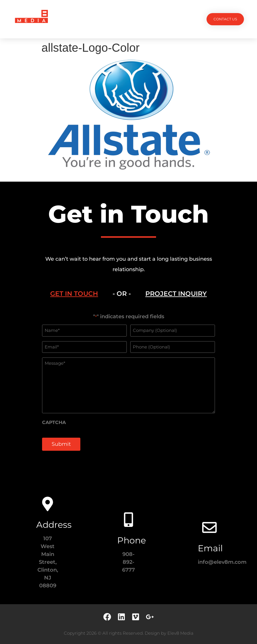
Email (210, 548)
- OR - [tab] (122, 294)
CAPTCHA (54, 423)
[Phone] (128, 520)
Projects (76, 19)
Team (125, 19)
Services (103, 19)
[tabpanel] (128, 385)
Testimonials (152, 19)
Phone (132, 540)
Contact (182, 19)
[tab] (74, 294)
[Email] (209, 527)
